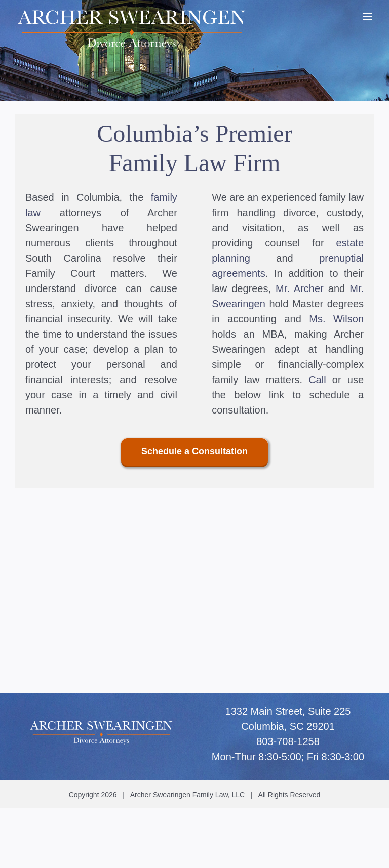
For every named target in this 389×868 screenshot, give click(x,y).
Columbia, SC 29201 (288, 726)
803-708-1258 (288, 741)
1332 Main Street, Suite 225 (288, 711)
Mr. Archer (300, 288)
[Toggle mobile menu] (368, 16)
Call (317, 380)
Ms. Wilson (336, 319)
